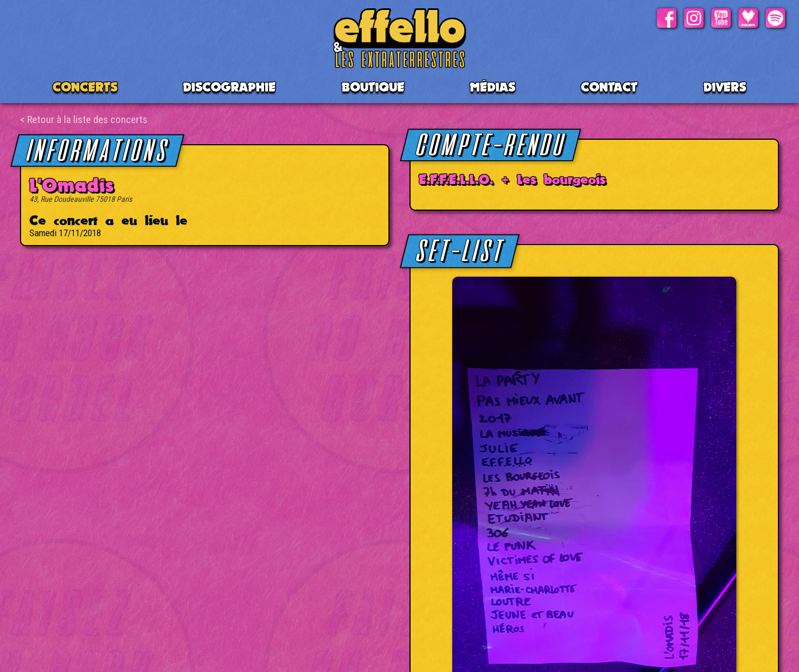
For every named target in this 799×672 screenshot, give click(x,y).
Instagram (694, 18)
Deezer (748, 18)
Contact (609, 87)
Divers (725, 87)
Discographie (229, 87)
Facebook (667, 18)
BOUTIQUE (373, 87)
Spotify (775, 18)
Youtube (721, 18)
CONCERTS (85, 87)
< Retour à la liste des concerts (84, 119)
